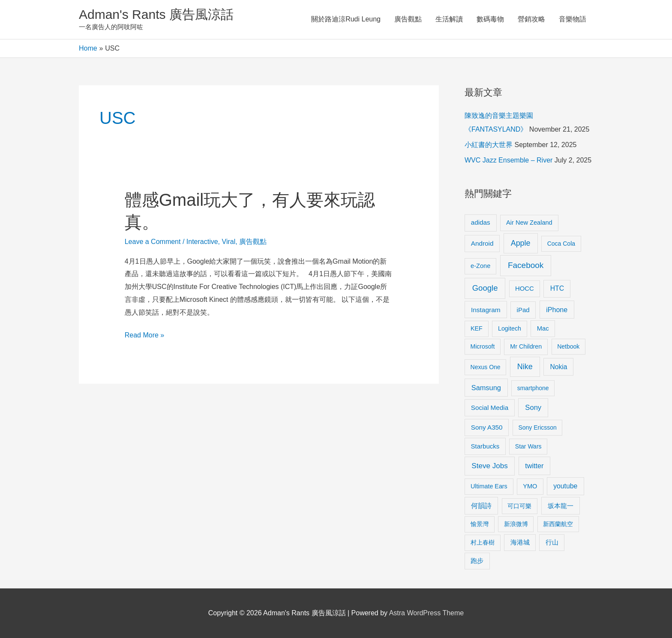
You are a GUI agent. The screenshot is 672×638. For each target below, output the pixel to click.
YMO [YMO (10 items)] (530, 486)
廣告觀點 (408, 19)
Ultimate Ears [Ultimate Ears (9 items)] (489, 486)
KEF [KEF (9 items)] (477, 328)
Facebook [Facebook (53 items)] (526, 265)
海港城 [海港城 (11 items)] (520, 542)
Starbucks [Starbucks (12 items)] (485, 446)
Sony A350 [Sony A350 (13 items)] (487, 427)
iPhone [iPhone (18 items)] (557, 310)
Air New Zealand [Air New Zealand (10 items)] (529, 223)
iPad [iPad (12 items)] (523, 310)
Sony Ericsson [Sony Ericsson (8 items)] (537, 427)
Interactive (202, 242)
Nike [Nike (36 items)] (525, 367)
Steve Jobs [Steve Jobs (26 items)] (489, 466)
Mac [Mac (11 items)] (543, 328)
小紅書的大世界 (489, 145)
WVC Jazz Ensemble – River (508, 160)
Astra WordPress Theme (427, 613)
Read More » (145, 335)
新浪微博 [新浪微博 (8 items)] (516, 524)
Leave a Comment (153, 242)
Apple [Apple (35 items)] (521, 243)
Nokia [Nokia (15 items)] (558, 367)
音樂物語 (573, 19)
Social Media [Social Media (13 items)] (490, 408)
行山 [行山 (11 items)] (552, 542)
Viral (229, 242)
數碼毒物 (490, 19)
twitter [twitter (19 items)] (534, 466)
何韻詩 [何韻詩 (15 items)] (481, 506)
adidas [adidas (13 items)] (481, 222)
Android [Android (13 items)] (482, 243)
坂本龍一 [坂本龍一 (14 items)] (561, 506)
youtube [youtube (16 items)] (565, 486)
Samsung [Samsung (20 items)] (486, 388)
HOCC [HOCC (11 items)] (525, 289)
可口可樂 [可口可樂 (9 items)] (519, 506)
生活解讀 (449, 19)
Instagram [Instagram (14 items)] (486, 310)
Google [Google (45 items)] (485, 288)
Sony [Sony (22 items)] (533, 408)
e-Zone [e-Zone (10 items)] (480, 266)
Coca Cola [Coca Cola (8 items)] (561, 244)
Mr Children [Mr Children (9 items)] (526, 346)
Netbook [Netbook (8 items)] (568, 346)
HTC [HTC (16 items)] (557, 288)
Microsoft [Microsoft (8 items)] (483, 346)
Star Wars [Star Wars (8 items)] (528, 446)
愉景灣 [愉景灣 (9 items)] (480, 524)
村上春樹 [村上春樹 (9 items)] (483, 542)
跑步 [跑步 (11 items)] (477, 561)
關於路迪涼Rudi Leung (346, 19)
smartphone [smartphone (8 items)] (533, 388)
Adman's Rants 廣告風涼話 (156, 14)
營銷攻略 (531, 19)
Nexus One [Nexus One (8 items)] (486, 367)
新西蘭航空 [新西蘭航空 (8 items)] (558, 524)
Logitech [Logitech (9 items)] (510, 328)
